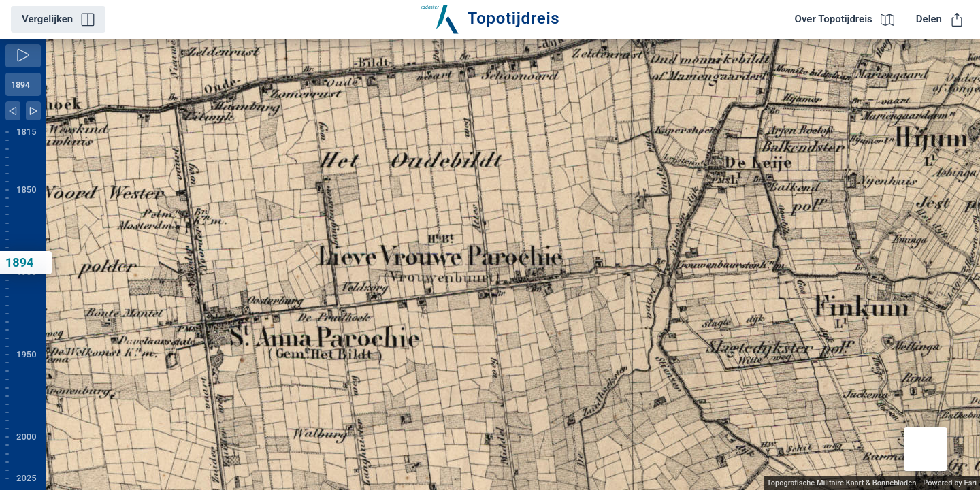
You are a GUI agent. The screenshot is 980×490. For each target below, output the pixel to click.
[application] (513, 264)
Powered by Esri (950, 483)
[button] (926, 449)
